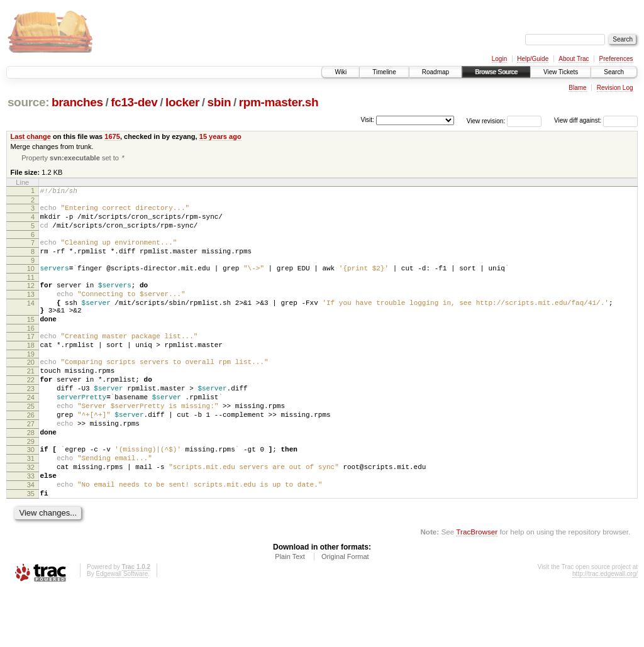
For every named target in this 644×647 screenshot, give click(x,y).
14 (31, 321)
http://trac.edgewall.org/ (605, 630)
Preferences (616, 59)
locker (182, 102)
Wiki (341, 72)
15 (31, 341)
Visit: (367, 120)
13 (31, 311)
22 (31, 411)
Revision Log (615, 88)
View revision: (486, 120)
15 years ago (220, 136)
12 (31, 300)
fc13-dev (134, 102)
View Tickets (561, 72)
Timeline (384, 72)
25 (31, 443)
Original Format (345, 612)
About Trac (574, 59)
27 (31, 465)
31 (31, 505)
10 (31, 281)
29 (31, 486)
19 (31, 382)
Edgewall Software (122, 630)
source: (28, 102)
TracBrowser (477, 588)
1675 (112, 136)
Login (499, 59)
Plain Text (290, 612)
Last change (31, 136)
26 (31, 454)
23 (31, 422)
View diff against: (596, 120)
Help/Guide (533, 59)
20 (31, 390)
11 (31, 292)
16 (31, 352)
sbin (219, 102)
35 (31, 548)
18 (31, 371)
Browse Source (496, 72)
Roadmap (436, 72)
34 (31, 537)
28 (31, 475)
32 (31, 516)
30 (31, 494)
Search (614, 72)
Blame (577, 88)
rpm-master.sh (279, 102)
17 (31, 360)
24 (31, 433)
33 (31, 526)
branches (77, 102)
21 (31, 401)
